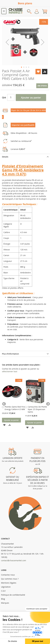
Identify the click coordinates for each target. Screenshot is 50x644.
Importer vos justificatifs (23, 125)
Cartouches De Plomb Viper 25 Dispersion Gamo (37, 409)
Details (5, 157)
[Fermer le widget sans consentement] (37, 609)
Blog (3, 599)
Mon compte (37, 12)
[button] (7, 42)
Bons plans (25, 3)
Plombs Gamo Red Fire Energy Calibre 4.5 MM (15, 408)
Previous (3, 403)
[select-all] (10, 371)
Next (47, 403)
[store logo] (16, 12)
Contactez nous (8, 575)
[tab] (25, 157)
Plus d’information (10, 354)
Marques (5, 603)
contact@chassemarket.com (14, 560)
